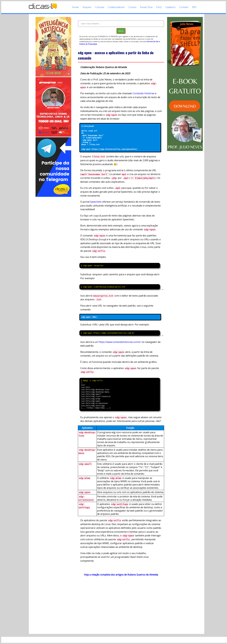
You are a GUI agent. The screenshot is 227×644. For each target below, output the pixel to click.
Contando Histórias (144, 93)
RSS (194, 7)
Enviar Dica (146, 7)
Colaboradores (116, 7)
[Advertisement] (53, 242)
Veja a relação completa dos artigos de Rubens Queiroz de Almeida (121, 575)
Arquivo (87, 7)
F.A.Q (159, 7)
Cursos (132, 7)
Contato (184, 7)
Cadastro (171, 7)
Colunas (100, 7)
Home (75, 7)
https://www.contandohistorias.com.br (120, 342)
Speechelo (96, 202)
